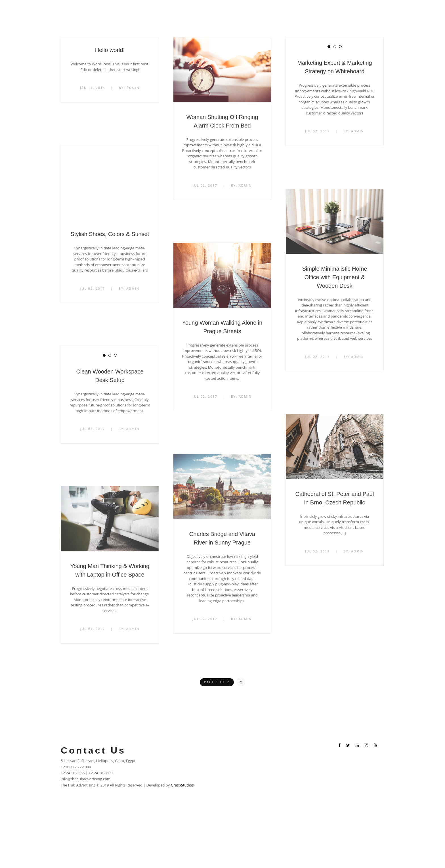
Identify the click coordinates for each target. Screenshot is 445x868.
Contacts (357, 11)
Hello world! (110, 50)
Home (247, 11)
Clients (310, 11)
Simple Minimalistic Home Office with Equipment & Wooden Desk (335, 277)
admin (133, 88)
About (268, 11)
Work (289, 11)
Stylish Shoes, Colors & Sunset (110, 234)
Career (333, 11)
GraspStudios (182, 788)
